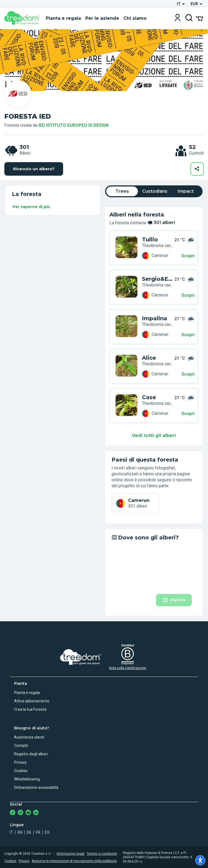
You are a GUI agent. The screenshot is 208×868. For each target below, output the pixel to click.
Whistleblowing (27, 779)
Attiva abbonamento (32, 701)
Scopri (188, 256)
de (29, 832)
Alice (149, 358)
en (20, 832)
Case (149, 397)
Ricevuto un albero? (34, 169)
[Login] (178, 18)
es (47, 832)
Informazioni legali (71, 854)
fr (38, 832)
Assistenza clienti (29, 737)
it (11, 832)
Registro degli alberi (31, 754)
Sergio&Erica (158, 279)
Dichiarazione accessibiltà (36, 787)
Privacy (20, 762)
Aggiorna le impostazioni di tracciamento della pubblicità (74, 861)
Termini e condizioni (102, 854)
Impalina (155, 318)
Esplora (174, 600)
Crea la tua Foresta (30, 709)
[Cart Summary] (199, 18)
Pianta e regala (27, 693)
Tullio (150, 239)
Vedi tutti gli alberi (154, 435)
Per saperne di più (31, 207)
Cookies (21, 771)
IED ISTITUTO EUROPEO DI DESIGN (74, 125)
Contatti (21, 746)
